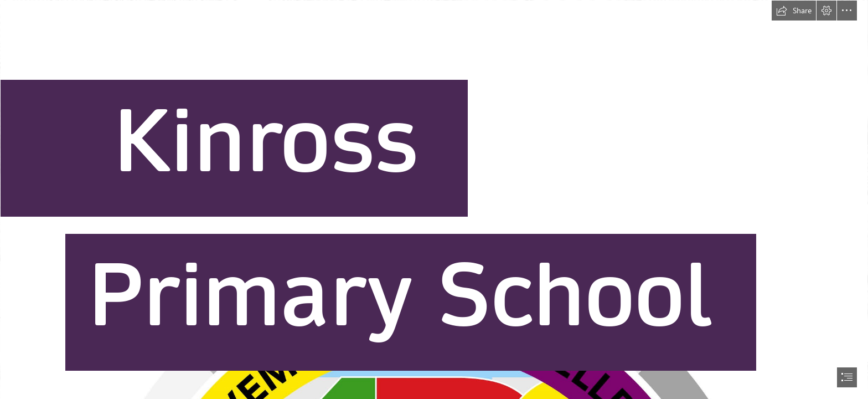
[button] (794, 11)
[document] (434, 199)
